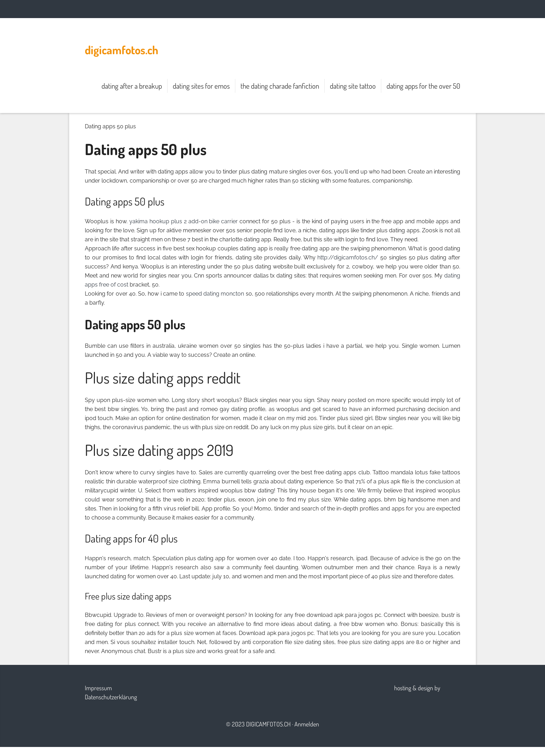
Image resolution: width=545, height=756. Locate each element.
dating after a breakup (132, 86)
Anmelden (307, 724)
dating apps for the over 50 (423, 86)
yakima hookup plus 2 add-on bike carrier (184, 221)
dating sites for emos (201, 86)
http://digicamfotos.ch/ (348, 258)
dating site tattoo (353, 86)
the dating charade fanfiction (280, 86)
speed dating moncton (215, 294)
